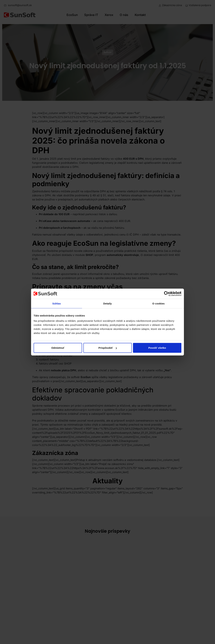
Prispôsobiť (108, 348)
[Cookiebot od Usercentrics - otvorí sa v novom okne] (167, 294)
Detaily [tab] (107, 303)
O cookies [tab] (159, 303)
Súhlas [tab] (57, 303)
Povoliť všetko (157, 348)
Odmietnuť (58, 348)
